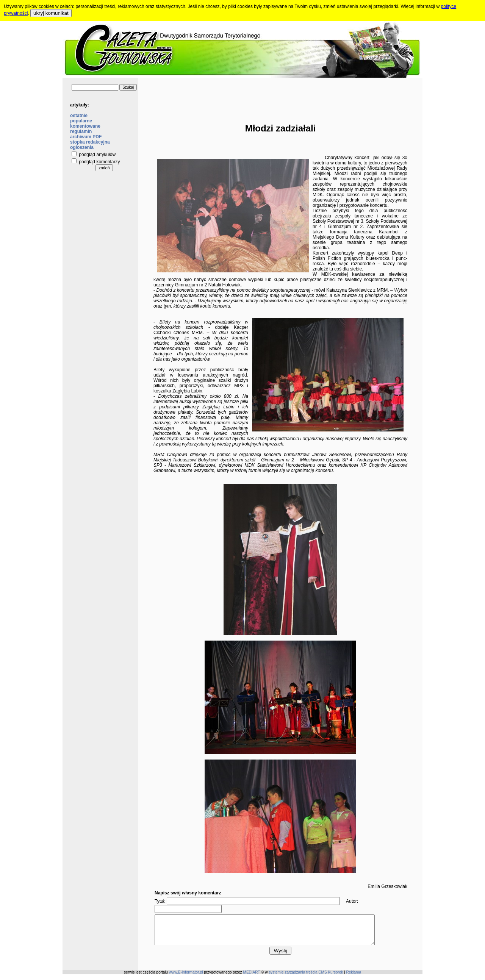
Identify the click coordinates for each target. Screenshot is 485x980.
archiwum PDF (86, 137)
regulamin (81, 131)
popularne (81, 121)
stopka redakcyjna (90, 142)
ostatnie (79, 116)
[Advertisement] (280, 95)
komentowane (85, 126)
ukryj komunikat (51, 13)
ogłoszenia (82, 147)
